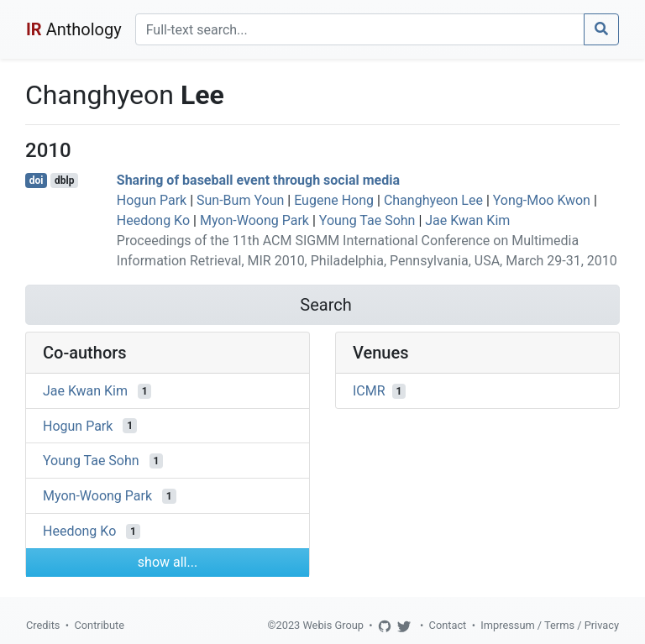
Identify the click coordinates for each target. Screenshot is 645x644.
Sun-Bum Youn (240, 200)
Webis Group (333, 625)
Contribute (99, 625)
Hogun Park (152, 200)
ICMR (369, 391)
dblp (64, 181)
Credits (43, 625)
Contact (448, 625)
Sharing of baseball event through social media (258, 180)
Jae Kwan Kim (467, 220)
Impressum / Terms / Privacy (550, 625)
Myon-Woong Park (254, 220)
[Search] (360, 29)
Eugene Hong (334, 200)
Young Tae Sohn (367, 220)
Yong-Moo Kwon (542, 200)
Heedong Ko (153, 220)
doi (37, 181)
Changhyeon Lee (433, 200)
